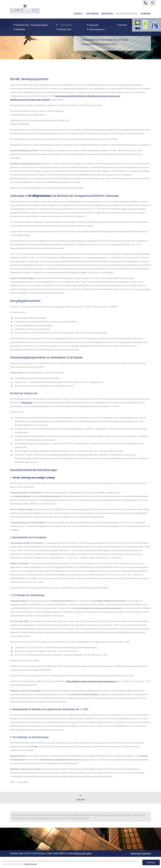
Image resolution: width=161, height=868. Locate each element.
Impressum (146, 853)
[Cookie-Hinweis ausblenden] (151, 862)
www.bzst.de (27, 403)
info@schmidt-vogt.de (82, 853)
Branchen (107, 14)
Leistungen (92, 14)
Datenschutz (136, 853)
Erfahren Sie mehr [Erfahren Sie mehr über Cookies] (31, 864)
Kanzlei (78, 14)
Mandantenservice (127, 14)
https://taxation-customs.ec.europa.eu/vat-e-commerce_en (91, 681)
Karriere (146, 14)
